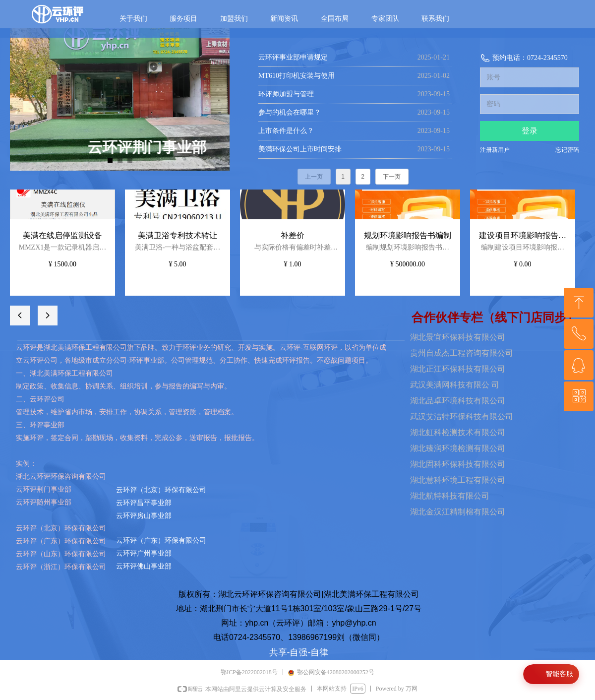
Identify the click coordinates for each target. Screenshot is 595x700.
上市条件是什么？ (286, 131)
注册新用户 (495, 150)
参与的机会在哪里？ (290, 112)
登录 (530, 131)
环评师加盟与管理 (286, 94)
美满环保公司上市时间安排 (300, 149)
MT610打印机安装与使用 (297, 76)
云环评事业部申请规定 (293, 57)
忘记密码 (567, 150)
